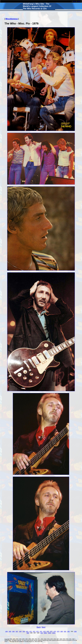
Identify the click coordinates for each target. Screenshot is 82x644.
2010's (54, 633)
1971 (31, 631)
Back (39, 627)
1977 (51, 631)
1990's (45, 633)
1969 (24, 631)
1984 (75, 631)
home (74, 1)
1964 (7, 631)
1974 (41, 631)
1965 (10, 631)
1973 (37, 631)
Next (43, 627)
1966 (13, 631)
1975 (44, 631)
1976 (48, 631)
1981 (65, 631)
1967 (17, 631)
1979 (58, 631)
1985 (28, 633)
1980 (62, 631)
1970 (27, 631)
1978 (55, 631)
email (79, 1)
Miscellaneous (12, 19)
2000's (50, 633)
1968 (20, 631)
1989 (42, 633)
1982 (68, 631)
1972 (34, 631)
